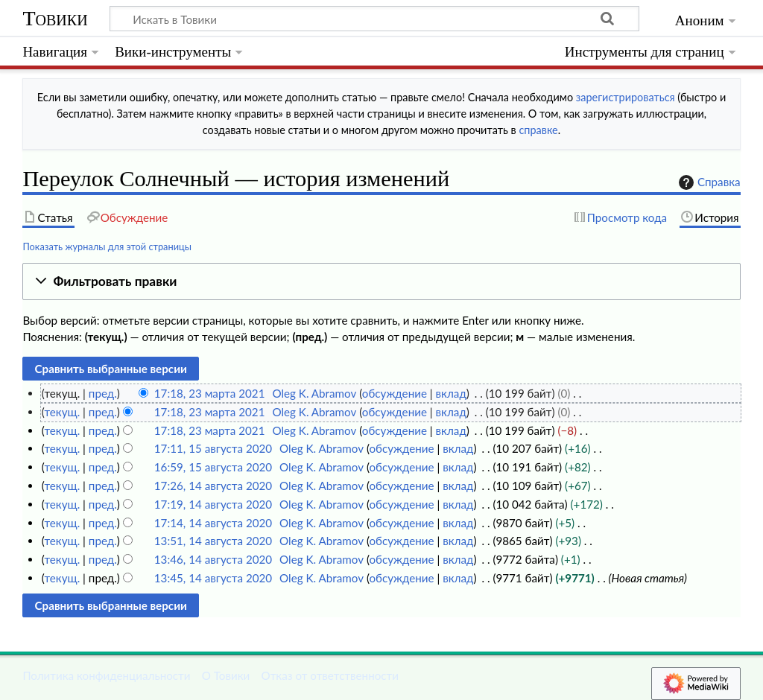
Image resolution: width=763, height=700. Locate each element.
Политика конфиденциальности (106, 675)
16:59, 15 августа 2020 (213, 467)
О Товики (226, 675)
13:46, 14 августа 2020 (213, 559)
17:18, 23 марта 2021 (210, 393)
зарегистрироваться (626, 97)
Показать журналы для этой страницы (107, 246)
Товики (55, 18)
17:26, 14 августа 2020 (213, 486)
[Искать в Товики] (374, 19)
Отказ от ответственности (330, 675)
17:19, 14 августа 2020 (213, 504)
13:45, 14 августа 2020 (213, 578)
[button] (381, 282)
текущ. (62, 412)
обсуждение (395, 393)
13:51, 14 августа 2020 (213, 541)
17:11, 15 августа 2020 (213, 448)
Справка (708, 182)
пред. (103, 393)
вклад (451, 393)
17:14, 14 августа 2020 (213, 523)
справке (538, 130)
